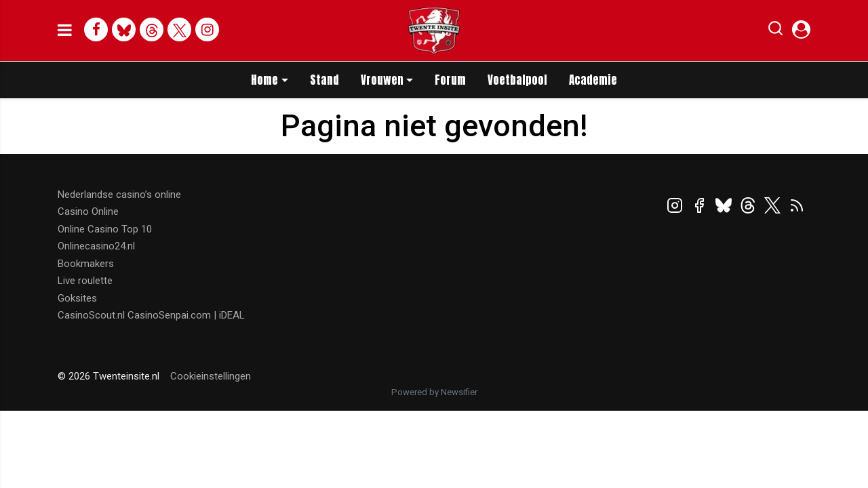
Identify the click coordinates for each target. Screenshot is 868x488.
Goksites (77, 298)
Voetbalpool (517, 80)
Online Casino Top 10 (105, 229)
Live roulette (85, 281)
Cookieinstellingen (211, 376)
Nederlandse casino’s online (119, 195)
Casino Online (88, 211)
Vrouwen (382, 80)
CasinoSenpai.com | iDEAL (186, 315)
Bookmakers (86, 264)
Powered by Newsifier (434, 392)
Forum (450, 80)
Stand (324, 80)
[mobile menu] (65, 30)
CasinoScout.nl (91, 315)
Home (264, 80)
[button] (775, 31)
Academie (593, 80)
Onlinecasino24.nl (96, 246)
